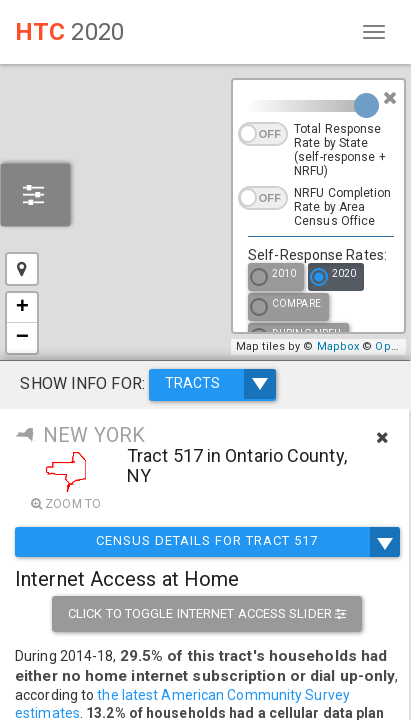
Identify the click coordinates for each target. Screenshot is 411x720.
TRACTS (220, 384)
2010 (273, 278)
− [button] (22, 338)
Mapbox (338, 346)
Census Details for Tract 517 (207, 542)
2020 (333, 278)
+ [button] (22, 308)
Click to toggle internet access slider (207, 613)
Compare (285, 308)
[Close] (390, 98)
